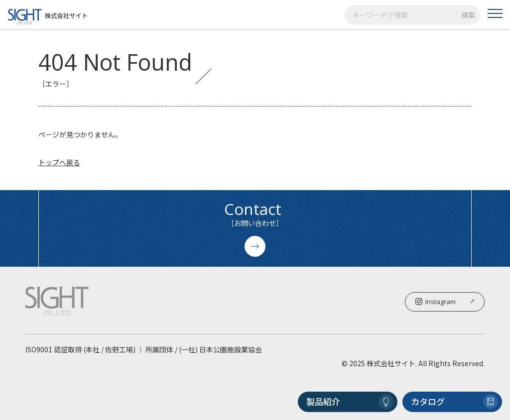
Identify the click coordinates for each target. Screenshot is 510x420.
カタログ (454, 402)
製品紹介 (350, 402)
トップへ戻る (59, 162)
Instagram (445, 302)
